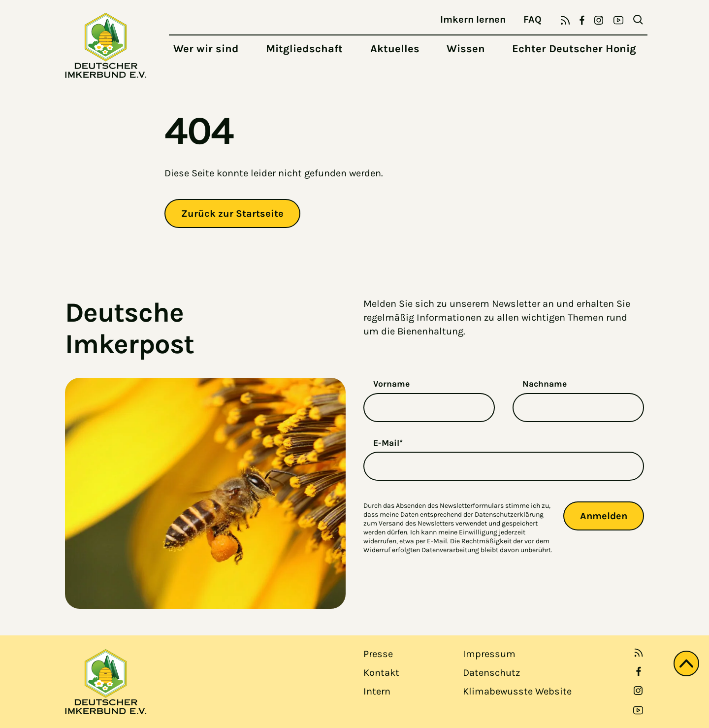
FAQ (532, 19)
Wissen (466, 49)
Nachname (545, 384)
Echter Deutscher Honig (574, 49)
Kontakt (381, 673)
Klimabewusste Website (517, 691)
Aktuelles (395, 49)
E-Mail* (388, 443)
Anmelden (604, 516)
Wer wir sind (206, 49)
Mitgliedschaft (304, 49)
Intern (377, 691)
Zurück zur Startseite (232, 214)
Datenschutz (491, 673)
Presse (378, 654)
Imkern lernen (473, 19)
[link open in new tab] (639, 671)
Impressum (489, 654)
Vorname (391, 384)
